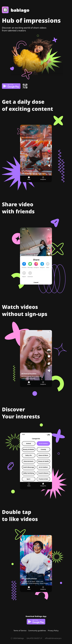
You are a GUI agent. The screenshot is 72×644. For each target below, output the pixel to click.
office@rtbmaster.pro (53, 638)
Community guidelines (37, 631)
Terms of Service (20, 631)
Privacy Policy (53, 631)
